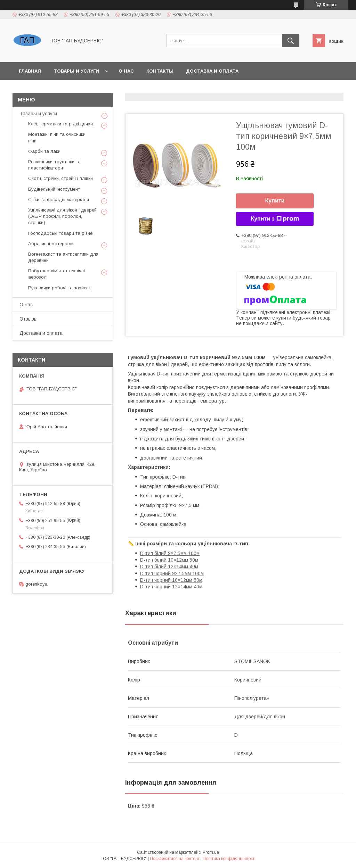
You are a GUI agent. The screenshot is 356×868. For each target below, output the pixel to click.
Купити (275, 201)
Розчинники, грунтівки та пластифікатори (54, 165)
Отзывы (29, 319)
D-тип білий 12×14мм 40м (169, 567)
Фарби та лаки (44, 151)
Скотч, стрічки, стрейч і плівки (60, 178)
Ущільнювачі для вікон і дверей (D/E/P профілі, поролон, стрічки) (62, 216)
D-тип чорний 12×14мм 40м (171, 587)
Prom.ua (211, 852)
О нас (126, 71)
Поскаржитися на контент (175, 859)
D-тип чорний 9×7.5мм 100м (172, 573)
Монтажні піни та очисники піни (57, 137)
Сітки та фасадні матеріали (59, 200)
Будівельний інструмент (54, 189)
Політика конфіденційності (229, 859)
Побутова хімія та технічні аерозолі (56, 274)
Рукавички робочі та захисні (59, 288)
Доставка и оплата (212, 71)
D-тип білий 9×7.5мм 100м (170, 553)
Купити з (275, 219)
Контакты (160, 71)
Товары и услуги (76, 71)
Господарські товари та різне (60, 233)
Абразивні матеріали (51, 244)
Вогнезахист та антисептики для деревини (63, 257)
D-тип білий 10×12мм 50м (169, 560)
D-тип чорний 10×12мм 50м (171, 580)
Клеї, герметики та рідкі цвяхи (60, 124)
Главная (30, 71)
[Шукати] (291, 41)
